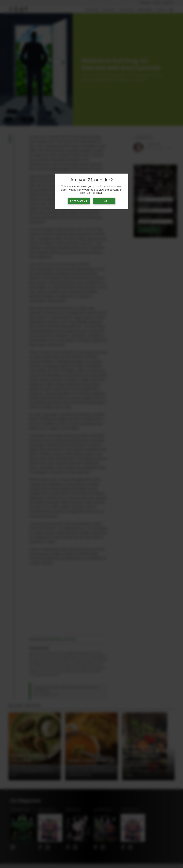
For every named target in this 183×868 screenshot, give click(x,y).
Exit (104, 201)
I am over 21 (79, 201)
